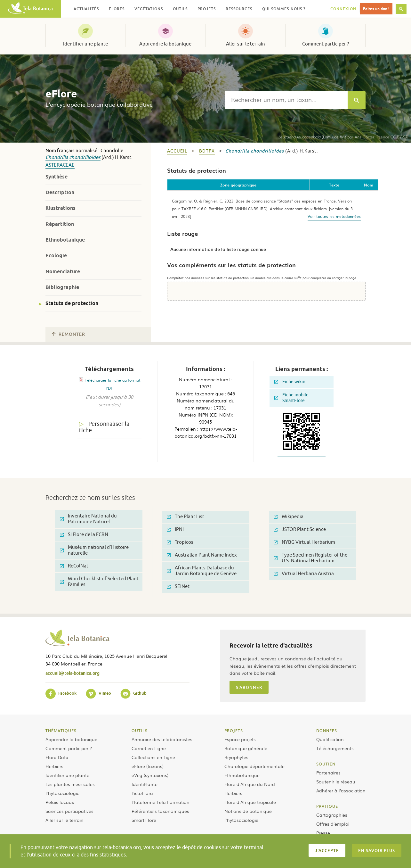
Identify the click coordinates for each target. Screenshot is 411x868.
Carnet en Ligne (149, 748)
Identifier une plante (85, 44)
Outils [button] (180, 9)
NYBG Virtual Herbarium (304, 542)
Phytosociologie (62, 793)
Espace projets (240, 739)
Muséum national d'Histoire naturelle (94, 550)
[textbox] (286, 100)
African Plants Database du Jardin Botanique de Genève (202, 571)
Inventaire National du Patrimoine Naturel (88, 519)
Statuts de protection (72, 303)
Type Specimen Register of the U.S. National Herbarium (310, 558)
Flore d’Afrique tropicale (250, 802)
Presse (323, 833)
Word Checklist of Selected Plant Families (99, 582)
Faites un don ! (376, 9)
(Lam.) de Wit (312, 137)
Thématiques (61, 731)
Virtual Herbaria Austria (304, 574)
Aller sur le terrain (246, 44)
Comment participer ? (326, 44)
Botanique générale (246, 748)
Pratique (327, 806)
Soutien (326, 764)
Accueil (177, 151)
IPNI (175, 529)
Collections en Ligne (153, 757)
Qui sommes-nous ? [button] (284, 9)
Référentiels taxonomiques (160, 811)
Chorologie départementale (254, 766)
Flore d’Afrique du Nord (250, 784)
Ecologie (56, 256)
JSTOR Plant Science (300, 529)
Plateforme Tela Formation (161, 802)
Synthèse (56, 177)
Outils (140, 731)
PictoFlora (142, 793)
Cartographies (332, 815)
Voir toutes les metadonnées (334, 216)
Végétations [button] (149, 9)
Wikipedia (289, 517)
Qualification (330, 739)
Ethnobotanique (65, 240)
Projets (234, 731)
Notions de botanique (248, 811)
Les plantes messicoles (70, 784)
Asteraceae (60, 165)
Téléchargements (335, 748)
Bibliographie (62, 287)
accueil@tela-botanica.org (73, 673)
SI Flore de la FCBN (84, 535)
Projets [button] (207, 9)
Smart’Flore (144, 820)
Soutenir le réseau (336, 781)
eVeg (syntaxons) (150, 775)
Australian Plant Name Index (202, 555)
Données (327, 731)
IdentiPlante (145, 784)
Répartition (60, 224)
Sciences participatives (69, 811)
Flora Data (57, 757)
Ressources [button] (239, 9)
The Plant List (185, 517)
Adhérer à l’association (341, 790)
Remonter (68, 334)
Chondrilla (57, 157)
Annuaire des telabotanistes (162, 739)
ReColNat (74, 566)
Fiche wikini (290, 382)
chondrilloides (85, 157)
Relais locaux (60, 802)
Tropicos (180, 542)
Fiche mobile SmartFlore (291, 398)
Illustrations (60, 208)
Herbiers (54, 766)
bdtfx (207, 151)
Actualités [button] (86, 9)
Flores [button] (117, 9)
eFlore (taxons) (148, 766)
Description (60, 192)
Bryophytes (236, 757)
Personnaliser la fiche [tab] (104, 427)
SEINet (178, 587)
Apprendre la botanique (165, 44)
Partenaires (328, 773)
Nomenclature (63, 272)
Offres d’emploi (333, 824)
